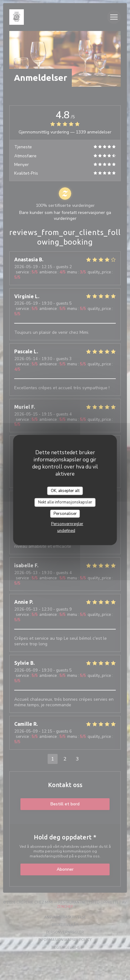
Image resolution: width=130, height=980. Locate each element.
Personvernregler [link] (67, 524)
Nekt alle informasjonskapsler (65, 502)
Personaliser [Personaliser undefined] (65, 513)
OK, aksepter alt (65, 490)
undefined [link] (66, 531)
